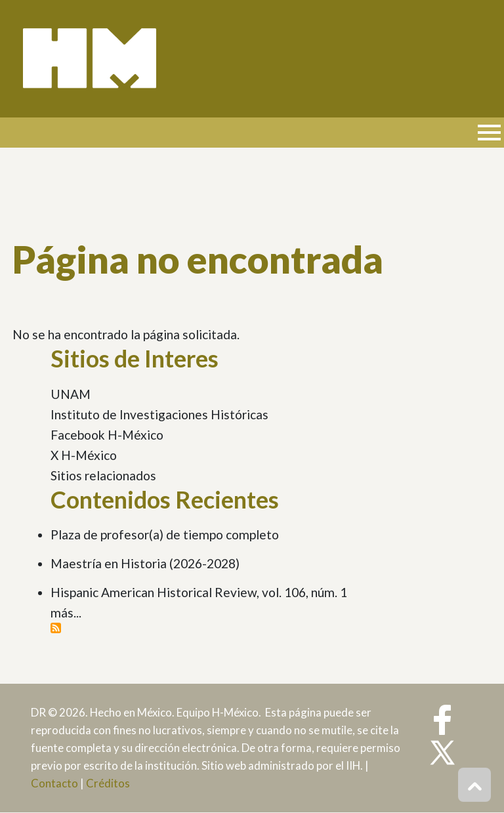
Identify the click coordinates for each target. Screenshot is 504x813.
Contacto (54, 783)
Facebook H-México (107, 435)
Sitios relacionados (103, 475)
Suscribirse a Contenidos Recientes (56, 628)
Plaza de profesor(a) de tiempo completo (165, 534)
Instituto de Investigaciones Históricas (159, 414)
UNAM (71, 394)
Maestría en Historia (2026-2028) (145, 563)
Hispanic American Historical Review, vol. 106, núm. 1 (199, 592)
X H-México (84, 455)
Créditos (108, 783)
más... (66, 613)
